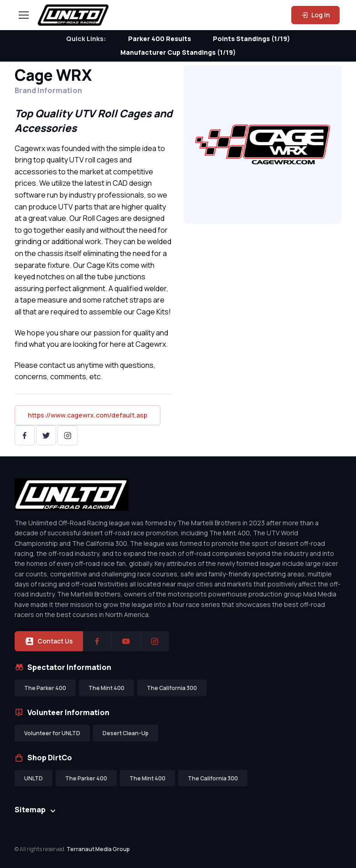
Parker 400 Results (160, 39)
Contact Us (49, 641)
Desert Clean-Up (126, 733)
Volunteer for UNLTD (52, 733)
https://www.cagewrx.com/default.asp (88, 415)
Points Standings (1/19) (251, 39)
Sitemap (30, 810)
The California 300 (172, 688)
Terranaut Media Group (98, 849)
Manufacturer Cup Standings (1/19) (178, 52)
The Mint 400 (106, 688)
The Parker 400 (45, 688)
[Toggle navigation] (23, 15)
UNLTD (34, 778)
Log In (315, 15)
